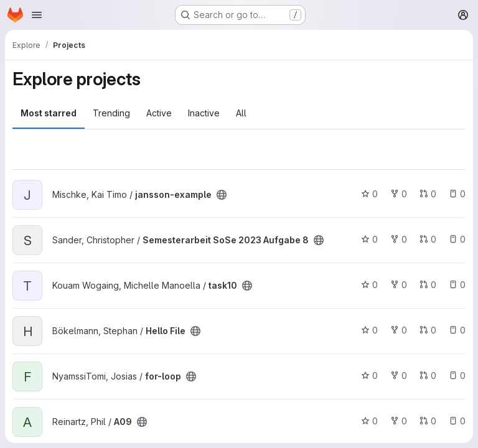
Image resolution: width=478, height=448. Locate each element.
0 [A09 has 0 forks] (399, 421)
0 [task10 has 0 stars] (369, 285)
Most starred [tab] (49, 113)
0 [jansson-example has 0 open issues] (457, 194)
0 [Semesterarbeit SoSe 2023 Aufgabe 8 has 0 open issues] (457, 239)
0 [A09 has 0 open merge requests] (428, 421)
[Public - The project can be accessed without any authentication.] (222, 195)
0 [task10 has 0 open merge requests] (428, 285)
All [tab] (241, 113)
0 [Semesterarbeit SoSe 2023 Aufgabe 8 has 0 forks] (399, 239)
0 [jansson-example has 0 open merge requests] (428, 194)
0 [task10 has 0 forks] (399, 285)
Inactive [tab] (204, 113)
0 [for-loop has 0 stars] (369, 376)
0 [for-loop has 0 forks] (399, 376)
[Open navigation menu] (37, 15)
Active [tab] (159, 113)
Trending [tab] (111, 113)
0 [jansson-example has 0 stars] (369, 194)
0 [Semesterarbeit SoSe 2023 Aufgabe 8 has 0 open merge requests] (428, 239)
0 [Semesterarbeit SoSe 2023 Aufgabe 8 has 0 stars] (369, 239)
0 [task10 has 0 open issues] (457, 285)
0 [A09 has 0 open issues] (457, 421)
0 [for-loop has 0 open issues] (457, 376)
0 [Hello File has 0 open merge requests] (428, 330)
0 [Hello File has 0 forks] (399, 330)
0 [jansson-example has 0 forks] (399, 194)
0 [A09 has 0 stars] (369, 421)
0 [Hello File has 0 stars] (369, 330)
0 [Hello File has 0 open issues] (457, 330)
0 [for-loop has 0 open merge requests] (428, 376)
